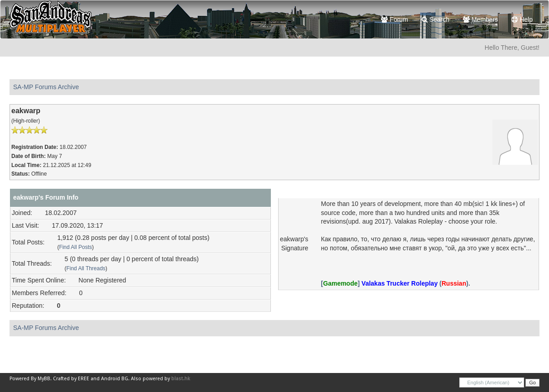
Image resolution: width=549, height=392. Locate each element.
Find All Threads (86, 268)
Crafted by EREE (71, 379)
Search (436, 19)
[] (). (396, 283)
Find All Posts (75, 247)
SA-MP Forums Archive (46, 87)
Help (522, 19)
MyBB (44, 379)
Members (480, 19)
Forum (394, 19)
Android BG (115, 379)
